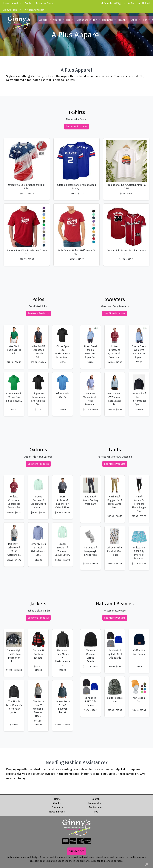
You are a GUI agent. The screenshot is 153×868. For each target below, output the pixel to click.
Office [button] (134, 20)
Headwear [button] (108, 20)
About (15, 3)
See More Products (77, 127)
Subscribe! (77, 851)
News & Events (57, 812)
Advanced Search (45, 3)
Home (6, 3)
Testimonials (96, 807)
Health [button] (122, 20)
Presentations (96, 803)
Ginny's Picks (10, 10)
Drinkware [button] (82, 20)
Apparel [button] (44, 20)
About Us (57, 803)
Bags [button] (69, 20)
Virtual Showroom (34, 10)
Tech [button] (145, 20)
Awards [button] (57, 20)
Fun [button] (95, 20)
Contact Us (57, 807)
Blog (96, 812)
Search (106, 3)
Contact (29, 3)
